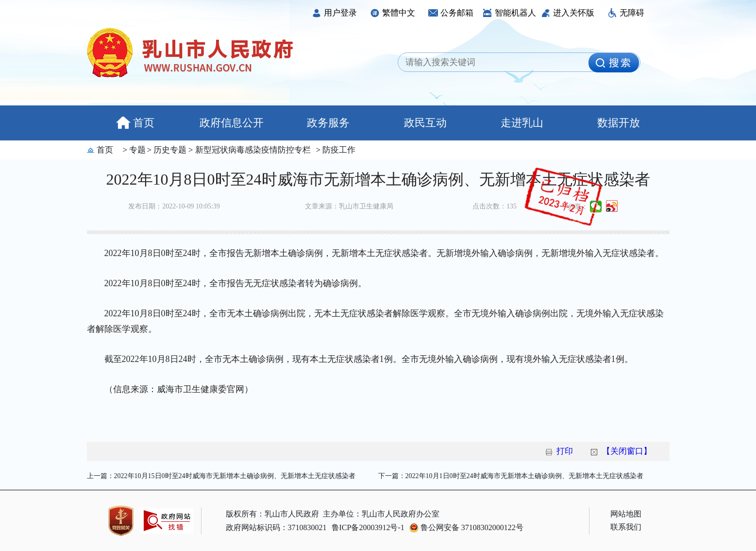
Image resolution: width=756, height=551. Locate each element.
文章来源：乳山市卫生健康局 (349, 206)
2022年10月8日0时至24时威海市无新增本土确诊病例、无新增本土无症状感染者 (378, 179)
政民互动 (425, 123)
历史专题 (169, 150)
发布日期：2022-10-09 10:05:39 (174, 206)
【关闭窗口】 (627, 451)
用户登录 (334, 13)
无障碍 (626, 13)
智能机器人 (509, 13)
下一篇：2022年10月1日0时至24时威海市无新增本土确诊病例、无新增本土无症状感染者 (511, 476)
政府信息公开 (232, 123)
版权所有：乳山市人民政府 (272, 514)
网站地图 (626, 514)
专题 (136, 150)
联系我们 (626, 527)
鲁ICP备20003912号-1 (368, 527)
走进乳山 (522, 123)
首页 (135, 123)
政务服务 (328, 123)
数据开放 (619, 123)
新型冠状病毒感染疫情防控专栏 (252, 150)
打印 (565, 451)
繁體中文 (393, 13)
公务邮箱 (451, 13)
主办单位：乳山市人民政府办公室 (381, 514)
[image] (614, 63)
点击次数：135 (495, 206)
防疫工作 (338, 150)
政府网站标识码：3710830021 (276, 527)
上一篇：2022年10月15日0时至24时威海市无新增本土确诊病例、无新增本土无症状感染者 (221, 476)
